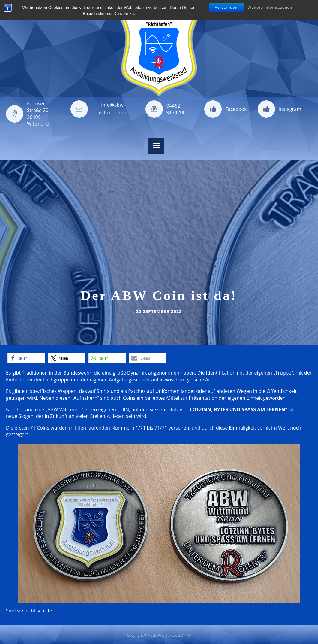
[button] (26, 358)
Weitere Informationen (270, 7)
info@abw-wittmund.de (113, 109)
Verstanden (226, 7)
